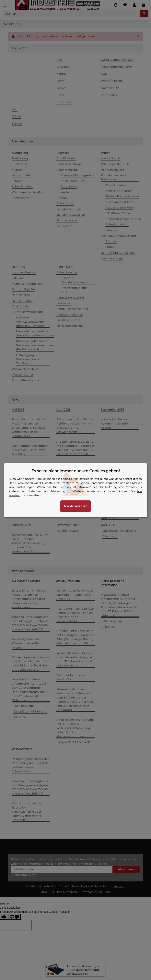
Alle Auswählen (75, 506)
